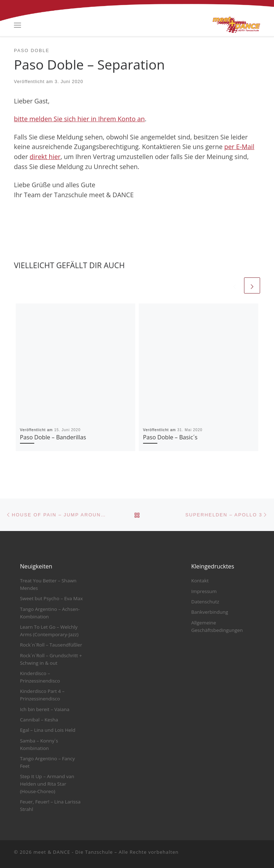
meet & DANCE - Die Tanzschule (73, 852)
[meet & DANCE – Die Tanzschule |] (236, 24)
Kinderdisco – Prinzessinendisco (40, 677)
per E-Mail (239, 147)
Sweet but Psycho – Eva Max (51, 598)
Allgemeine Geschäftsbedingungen (217, 626)
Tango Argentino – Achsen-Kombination (50, 613)
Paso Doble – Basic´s (170, 437)
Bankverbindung (210, 612)
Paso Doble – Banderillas (53, 437)
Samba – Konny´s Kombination (39, 744)
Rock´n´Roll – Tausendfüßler (51, 645)
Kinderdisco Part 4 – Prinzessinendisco (42, 695)
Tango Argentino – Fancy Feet (47, 762)
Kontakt (200, 581)
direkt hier (45, 157)
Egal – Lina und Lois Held (48, 730)
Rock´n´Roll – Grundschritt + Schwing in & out (51, 659)
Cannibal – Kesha (39, 720)
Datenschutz (205, 602)
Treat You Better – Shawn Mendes (48, 584)
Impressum (204, 591)
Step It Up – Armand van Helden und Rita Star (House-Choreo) (47, 784)
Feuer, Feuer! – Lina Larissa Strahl (50, 805)
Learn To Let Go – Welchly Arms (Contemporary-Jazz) (49, 631)
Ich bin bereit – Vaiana (45, 709)
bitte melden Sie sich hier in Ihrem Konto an (79, 119)
